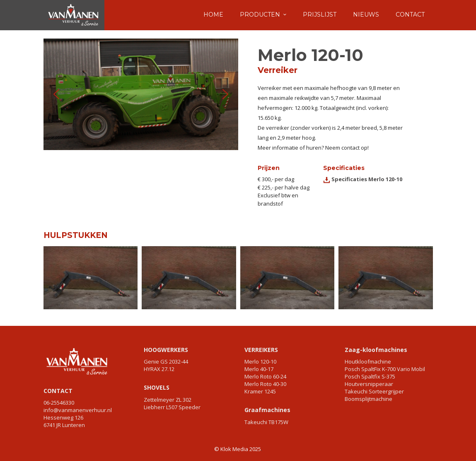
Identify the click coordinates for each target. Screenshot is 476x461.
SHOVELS (157, 387)
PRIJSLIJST (320, 15)
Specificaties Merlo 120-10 (366, 179)
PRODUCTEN (260, 15)
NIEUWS (366, 15)
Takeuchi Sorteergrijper (374, 391)
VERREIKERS (261, 350)
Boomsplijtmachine (368, 399)
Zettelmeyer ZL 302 (168, 400)
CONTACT (410, 15)
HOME (213, 15)
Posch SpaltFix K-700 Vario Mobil (385, 369)
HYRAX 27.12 (159, 369)
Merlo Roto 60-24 (265, 376)
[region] (141, 94)
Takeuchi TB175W (266, 422)
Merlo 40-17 (259, 369)
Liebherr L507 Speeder (172, 407)
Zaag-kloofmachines (376, 350)
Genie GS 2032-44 (166, 362)
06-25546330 (59, 403)
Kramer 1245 (260, 391)
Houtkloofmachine (368, 362)
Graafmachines (267, 410)
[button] (56, 94)
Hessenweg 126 (63, 417)
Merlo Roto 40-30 (265, 384)
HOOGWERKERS (166, 350)
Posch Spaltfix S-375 (370, 376)
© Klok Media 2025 (238, 449)
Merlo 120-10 (260, 362)
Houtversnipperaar (369, 384)
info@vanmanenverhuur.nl (78, 410)
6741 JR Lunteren (64, 425)
